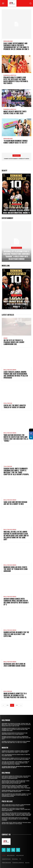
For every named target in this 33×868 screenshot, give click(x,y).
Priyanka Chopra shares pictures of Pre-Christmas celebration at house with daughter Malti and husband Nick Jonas (16, 729)
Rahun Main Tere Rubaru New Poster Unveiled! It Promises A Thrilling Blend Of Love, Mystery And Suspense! (15, 819)
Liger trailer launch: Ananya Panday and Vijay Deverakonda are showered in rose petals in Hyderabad (16, 375)
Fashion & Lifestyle (10, 75)
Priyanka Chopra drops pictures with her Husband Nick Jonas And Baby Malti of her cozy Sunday (16, 742)
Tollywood (8, 466)
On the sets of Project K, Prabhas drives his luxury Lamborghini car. (14, 342)
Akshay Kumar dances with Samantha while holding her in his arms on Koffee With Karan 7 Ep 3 (16, 602)
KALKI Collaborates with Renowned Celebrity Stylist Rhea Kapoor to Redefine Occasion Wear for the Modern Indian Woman (16, 795)
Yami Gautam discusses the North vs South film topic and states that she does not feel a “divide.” (16, 438)
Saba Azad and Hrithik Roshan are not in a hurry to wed (15, 503)
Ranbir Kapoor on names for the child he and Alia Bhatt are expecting (16, 634)
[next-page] (21, 705)
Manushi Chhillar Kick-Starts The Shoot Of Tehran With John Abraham (16, 569)
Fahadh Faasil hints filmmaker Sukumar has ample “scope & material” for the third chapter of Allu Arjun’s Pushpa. (16, 471)
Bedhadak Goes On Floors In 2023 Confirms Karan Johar (14, 665)
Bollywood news (10, 370)
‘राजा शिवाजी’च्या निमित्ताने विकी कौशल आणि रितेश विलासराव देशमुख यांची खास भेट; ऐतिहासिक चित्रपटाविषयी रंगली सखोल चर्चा (16, 767)
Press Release (8, 41)
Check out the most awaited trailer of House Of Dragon (15, 406)
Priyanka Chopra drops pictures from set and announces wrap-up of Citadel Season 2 (15, 734)
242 (17, 705)
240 (7, 705)
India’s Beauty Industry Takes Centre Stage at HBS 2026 (15, 112)
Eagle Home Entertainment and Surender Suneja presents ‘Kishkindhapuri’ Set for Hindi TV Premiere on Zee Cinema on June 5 (16, 46)
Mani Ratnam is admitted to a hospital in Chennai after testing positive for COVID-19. (15, 695)
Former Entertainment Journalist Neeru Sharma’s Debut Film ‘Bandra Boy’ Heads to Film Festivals (15, 752)
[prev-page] (3, 705)
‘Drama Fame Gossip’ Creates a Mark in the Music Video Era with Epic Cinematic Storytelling (16, 823)
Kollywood (8, 691)
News (5, 338)
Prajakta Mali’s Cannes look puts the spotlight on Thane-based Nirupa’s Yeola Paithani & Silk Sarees (16, 80)
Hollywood (8, 403)
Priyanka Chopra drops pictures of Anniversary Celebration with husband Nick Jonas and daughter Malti (16, 738)
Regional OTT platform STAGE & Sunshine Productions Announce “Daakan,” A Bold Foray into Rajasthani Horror (16, 255)
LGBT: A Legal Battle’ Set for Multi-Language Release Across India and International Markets (17, 210)
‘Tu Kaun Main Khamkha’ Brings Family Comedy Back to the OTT (15, 142)
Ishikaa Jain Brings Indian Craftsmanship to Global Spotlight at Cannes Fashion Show (16, 791)
